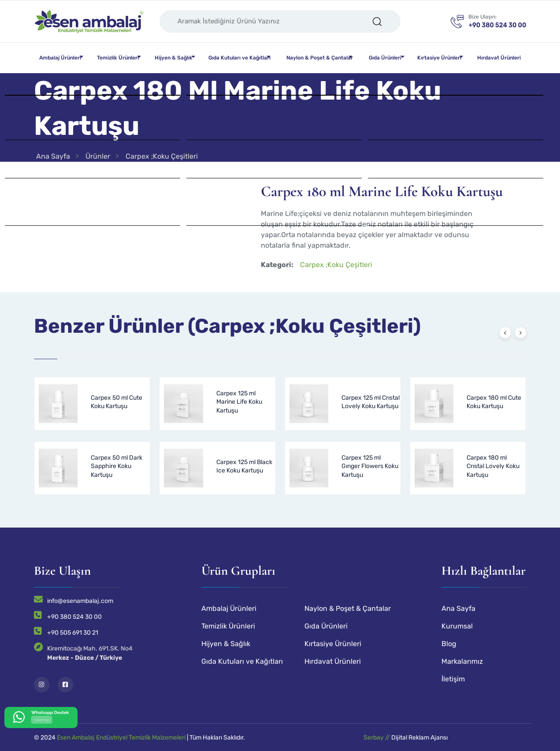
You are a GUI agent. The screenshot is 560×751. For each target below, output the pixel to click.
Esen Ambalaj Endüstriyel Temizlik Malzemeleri (121, 738)
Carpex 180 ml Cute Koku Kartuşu (494, 402)
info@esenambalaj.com (80, 601)
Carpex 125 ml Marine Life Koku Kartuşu (239, 402)
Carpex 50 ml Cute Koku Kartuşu (117, 402)
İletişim (453, 679)
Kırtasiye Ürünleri (439, 58)
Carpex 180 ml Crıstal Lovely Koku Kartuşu (493, 466)
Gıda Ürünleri (385, 58)
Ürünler (98, 156)
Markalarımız (462, 661)
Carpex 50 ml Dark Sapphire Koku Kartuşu (117, 466)
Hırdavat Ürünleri (499, 58)
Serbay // (377, 738)
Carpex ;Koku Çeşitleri (162, 156)
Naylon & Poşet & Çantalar (320, 58)
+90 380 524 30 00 (74, 617)
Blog (449, 644)
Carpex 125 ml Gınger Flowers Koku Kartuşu (370, 466)
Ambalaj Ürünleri (60, 58)
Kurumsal (457, 626)
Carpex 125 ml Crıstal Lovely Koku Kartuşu (371, 402)
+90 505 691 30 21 (73, 633)
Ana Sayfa (53, 156)
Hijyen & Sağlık (174, 58)
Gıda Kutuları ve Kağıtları (239, 58)
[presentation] (505, 333)
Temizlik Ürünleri (118, 58)
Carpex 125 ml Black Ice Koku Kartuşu (244, 467)
